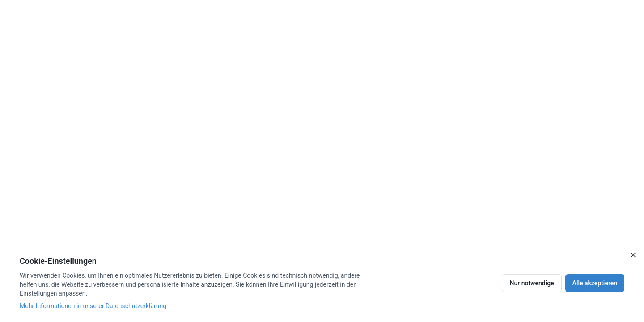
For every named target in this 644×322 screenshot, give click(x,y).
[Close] (633, 255)
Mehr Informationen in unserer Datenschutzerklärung (93, 306)
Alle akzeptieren (595, 283)
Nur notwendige (532, 283)
